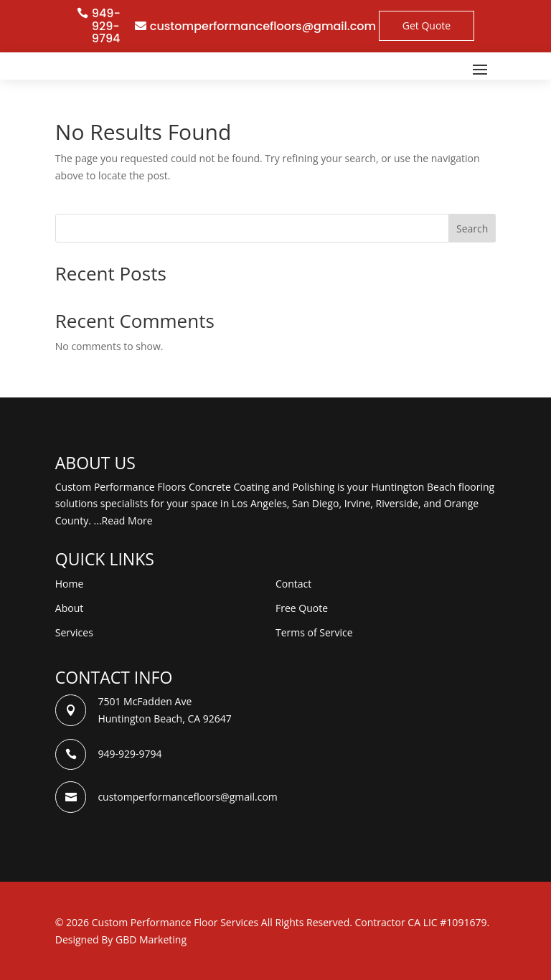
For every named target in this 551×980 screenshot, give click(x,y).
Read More (127, 520)
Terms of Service (314, 632)
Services (74, 632)
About (69, 608)
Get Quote (427, 25)
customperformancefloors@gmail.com (263, 26)
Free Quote (302, 608)
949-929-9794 (106, 26)
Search (472, 228)
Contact (293, 584)
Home (70, 584)
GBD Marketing (151, 939)
